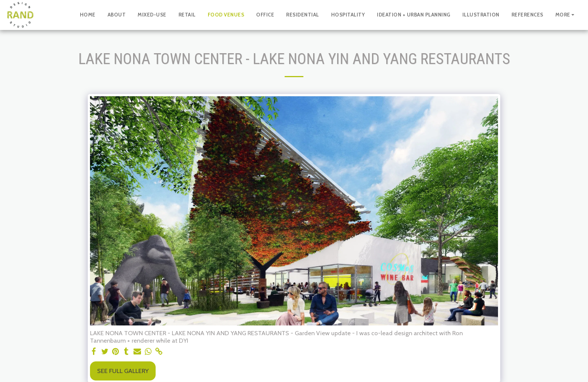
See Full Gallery (123, 371)
